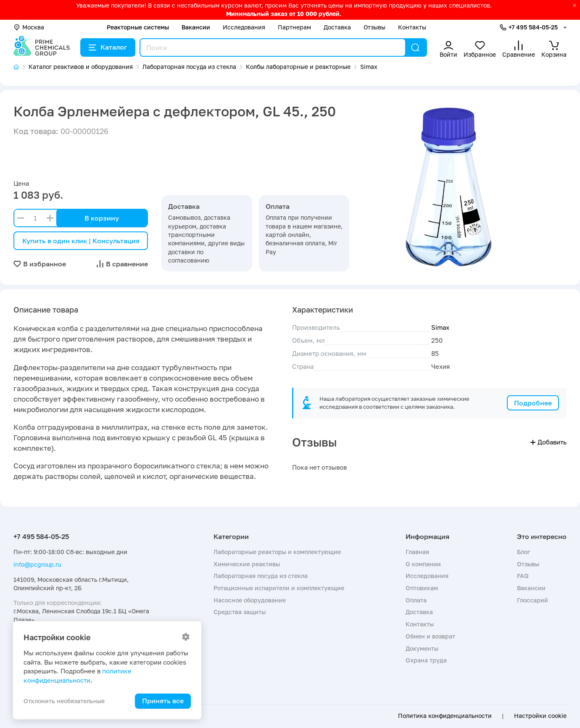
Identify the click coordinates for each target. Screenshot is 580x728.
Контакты (412, 27)
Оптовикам (422, 588)
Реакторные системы (138, 27)
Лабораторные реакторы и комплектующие (277, 552)
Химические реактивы (247, 564)
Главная (417, 552)
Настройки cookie (540, 716)
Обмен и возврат (430, 636)
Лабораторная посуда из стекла (261, 576)
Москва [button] (29, 27)
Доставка (337, 27)
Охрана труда (426, 660)
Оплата (416, 600)
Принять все (163, 701)
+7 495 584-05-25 (533, 27)
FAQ (523, 576)
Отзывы (374, 27)
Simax (440, 327)
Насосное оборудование (250, 600)
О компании (423, 564)
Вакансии (196, 27)
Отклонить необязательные (64, 701)
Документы (422, 648)
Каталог (108, 47)
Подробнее (533, 403)
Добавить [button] (548, 442)
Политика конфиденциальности (445, 716)
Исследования (244, 27)
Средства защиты (240, 612)
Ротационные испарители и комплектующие (279, 588)
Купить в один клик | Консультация (81, 241)
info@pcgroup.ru (37, 564)
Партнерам (294, 27)
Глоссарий (533, 600)
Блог (523, 552)
